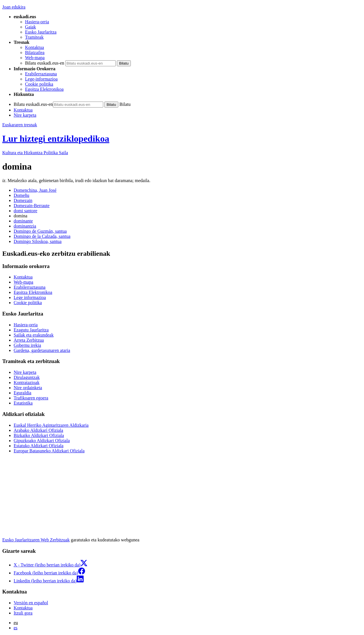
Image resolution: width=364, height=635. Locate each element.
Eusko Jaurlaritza (41, 32)
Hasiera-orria (37, 22)
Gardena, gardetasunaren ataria (42, 350)
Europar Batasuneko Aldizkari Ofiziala (49, 451)
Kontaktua (35, 47)
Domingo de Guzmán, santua (40, 231)
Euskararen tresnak (20, 125)
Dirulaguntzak (27, 377)
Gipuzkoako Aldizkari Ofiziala (42, 441)
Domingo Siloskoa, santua (38, 241)
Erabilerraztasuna (41, 74)
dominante (23, 221)
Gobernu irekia (27, 345)
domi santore (25, 211)
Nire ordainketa (28, 388)
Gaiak (30, 27)
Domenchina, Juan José (35, 190)
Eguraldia (22, 393)
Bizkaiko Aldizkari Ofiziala (39, 435)
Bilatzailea (35, 52)
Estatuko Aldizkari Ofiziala (39, 446)
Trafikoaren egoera (31, 398)
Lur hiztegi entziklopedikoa (56, 139)
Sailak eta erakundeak (34, 335)
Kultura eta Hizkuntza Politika (35, 153)
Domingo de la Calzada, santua (42, 236)
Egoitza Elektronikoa (44, 89)
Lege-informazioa (41, 79)
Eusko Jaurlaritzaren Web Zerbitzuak (36, 540)
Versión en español (31, 603)
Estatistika (23, 403)
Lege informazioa (30, 297)
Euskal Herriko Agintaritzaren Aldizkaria (51, 425)
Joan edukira (14, 7)
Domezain (23, 200)
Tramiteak (34, 37)
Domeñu (21, 195)
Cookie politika (39, 84)
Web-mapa (35, 58)
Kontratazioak (27, 383)
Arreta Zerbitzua (29, 340)
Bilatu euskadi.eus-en (45, 63)
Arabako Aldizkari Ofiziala (38, 430)
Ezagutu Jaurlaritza (31, 330)
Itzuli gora (23, 613)
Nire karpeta (25, 115)
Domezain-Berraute (32, 206)
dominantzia (25, 226)
